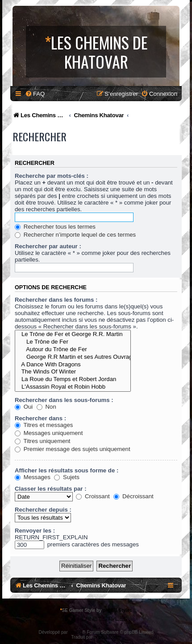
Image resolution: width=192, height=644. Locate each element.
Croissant (93, 496)
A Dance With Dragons (73, 365)
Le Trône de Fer (73, 342)
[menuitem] (35, 94)
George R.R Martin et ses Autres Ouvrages (73, 357)
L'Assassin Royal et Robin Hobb (73, 387)
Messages (33, 477)
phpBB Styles (117, 610)
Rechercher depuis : (43, 510)
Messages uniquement (49, 433)
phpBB (75, 632)
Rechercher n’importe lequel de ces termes (75, 235)
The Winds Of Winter (73, 372)
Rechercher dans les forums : (56, 300)
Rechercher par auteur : (48, 246)
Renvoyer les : (35, 531)
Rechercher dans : (40, 418)
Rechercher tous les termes (55, 227)
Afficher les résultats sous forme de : (67, 470)
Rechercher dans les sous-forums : (64, 400)
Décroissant (133, 496)
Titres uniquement (43, 441)
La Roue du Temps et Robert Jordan (73, 379)
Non (46, 407)
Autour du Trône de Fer (73, 350)
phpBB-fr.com (107, 637)
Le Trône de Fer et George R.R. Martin (73, 334)
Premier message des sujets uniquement (73, 449)
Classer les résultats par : (51, 489)
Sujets (67, 477)
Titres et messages (44, 425)
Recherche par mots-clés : (52, 176)
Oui (24, 407)
